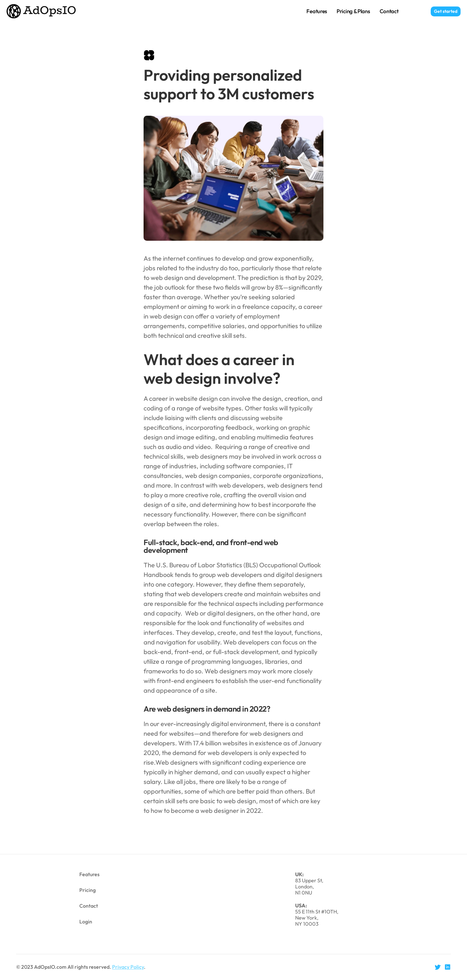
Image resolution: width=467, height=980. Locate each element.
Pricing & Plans (353, 11)
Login (414, 11)
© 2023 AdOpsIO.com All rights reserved (63, 967)
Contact (389, 11)
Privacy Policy (128, 967)
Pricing (88, 890)
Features (317, 11)
